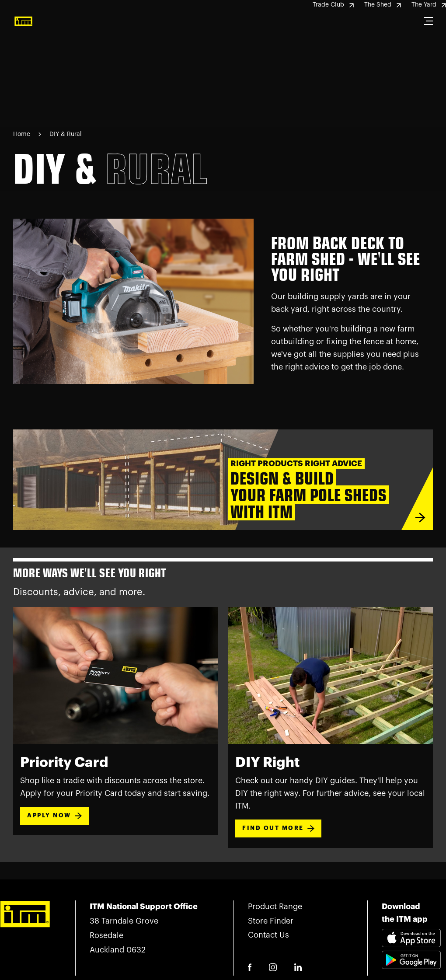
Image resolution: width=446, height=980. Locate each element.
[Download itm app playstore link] (411, 970)
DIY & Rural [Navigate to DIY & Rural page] (66, 134)
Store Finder (271, 921)
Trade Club (333, 5)
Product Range (275, 907)
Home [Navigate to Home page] (22, 134)
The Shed (383, 5)
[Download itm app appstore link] (411, 940)
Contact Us (268, 935)
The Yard (429, 5)
